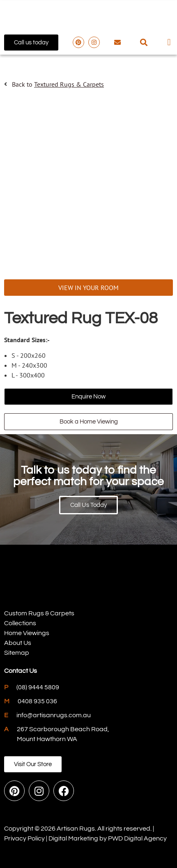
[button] (144, 43)
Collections (20, 623)
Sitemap (17, 653)
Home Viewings (27, 633)
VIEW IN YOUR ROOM (88, 288)
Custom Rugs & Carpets (39, 613)
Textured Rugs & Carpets (69, 84)
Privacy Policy (24, 838)
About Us (18, 643)
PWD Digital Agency (137, 838)
